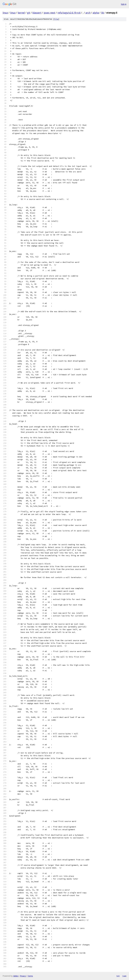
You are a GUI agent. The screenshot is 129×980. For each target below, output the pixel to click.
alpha (96, 13)
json (124, 976)
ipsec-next (49, 13)
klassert (37, 13)
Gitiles (16, 976)
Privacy (23, 976)
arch (88, 13)
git (29, 13)
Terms (30, 976)
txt (118, 976)
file (56, 19)
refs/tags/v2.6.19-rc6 (69, 13)
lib (103, 13)
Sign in (124, 4)
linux (5, 13)
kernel (21, 13)
